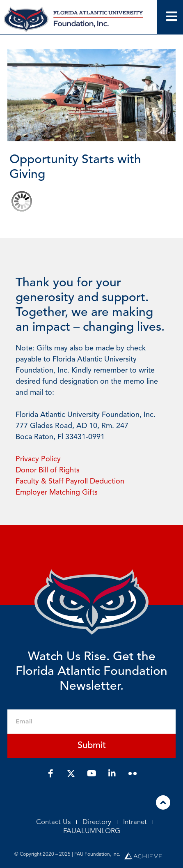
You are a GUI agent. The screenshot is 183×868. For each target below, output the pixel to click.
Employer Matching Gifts (57, 493)
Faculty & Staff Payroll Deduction (70, 481)
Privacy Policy (38, 459)
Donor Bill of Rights (48, 470)
